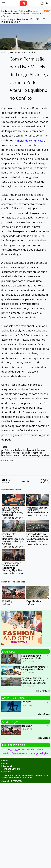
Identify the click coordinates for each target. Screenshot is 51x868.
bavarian (6, 748)
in (3, 744)
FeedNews (23, 19)
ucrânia (5, 450)
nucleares (7, 455)
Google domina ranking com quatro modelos (33, 663)
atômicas (7, 453)
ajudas (17, 455)
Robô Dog (7, 596)
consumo (24, 748)
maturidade (28, 744)
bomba (14, 450)
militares (26, 455)
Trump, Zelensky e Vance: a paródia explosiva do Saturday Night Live (12, 561)
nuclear (23, 450)
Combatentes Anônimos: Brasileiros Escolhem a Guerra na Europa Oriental (13, 533)
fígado (15, 748)
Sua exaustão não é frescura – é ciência (31, 652)
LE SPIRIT (26, 697)
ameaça (36, 455)
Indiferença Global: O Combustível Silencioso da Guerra (37, 504)
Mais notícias (43, 685)
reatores (37, 453)
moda (9, 744)
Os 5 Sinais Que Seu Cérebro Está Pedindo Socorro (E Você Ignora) (33, 675)
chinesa (39, 744)
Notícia (25, 476)
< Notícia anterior (6, 476)
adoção (44, 748)
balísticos (27, 453)
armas (42, 450)
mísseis (17, 453)
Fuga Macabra (34, 596)
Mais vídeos (44, 709)
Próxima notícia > (45, 476)
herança (34, 748)
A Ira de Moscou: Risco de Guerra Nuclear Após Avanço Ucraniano (13, 506)
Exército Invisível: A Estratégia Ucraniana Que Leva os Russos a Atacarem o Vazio (37, 532)
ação (17, 744)
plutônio (33, 450)
